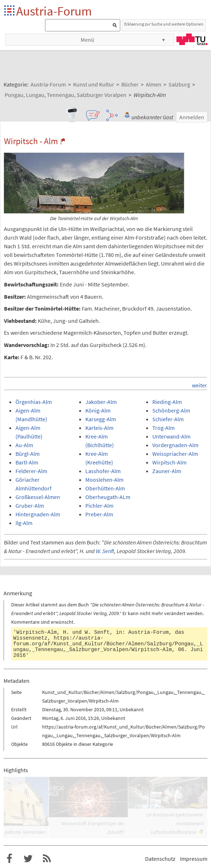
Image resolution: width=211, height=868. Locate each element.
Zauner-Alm (167, 471)
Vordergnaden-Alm (175, 445)
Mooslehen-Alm (104, 480)
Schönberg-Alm (171, 410)
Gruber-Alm (30, 506)
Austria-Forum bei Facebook (9, 859)
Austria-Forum (54, 11)
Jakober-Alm (101, 402)
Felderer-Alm (31, 471)
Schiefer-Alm (168, 419)
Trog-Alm (163, 428)
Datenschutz (160, 859)
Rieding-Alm (167, 402)
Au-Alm (24, 445)
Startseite (10, 11)
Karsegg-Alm (101, 419)
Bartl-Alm (27, 462)
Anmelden (192, 117)
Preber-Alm (99, 514)
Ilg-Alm (24, 523)
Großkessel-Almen (38, 497)
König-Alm (98, 410)
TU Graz (192, 39)
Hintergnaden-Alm (38, 514)
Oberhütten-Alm (105, 488)
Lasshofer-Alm (103, 471)
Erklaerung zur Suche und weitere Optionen (164, 24)
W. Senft (105, 551)
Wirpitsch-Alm (169, 462)
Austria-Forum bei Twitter (28, 859)
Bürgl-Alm (28, 454)
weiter (199, 385)
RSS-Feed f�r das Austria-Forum (47, 859)
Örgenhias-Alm (34, 402)
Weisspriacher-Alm (175, 454)
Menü (87, 40)
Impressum (194, 859)
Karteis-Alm (99, 428)
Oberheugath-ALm (108, 497)
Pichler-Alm (99, 506)
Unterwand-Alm (171, 436)
